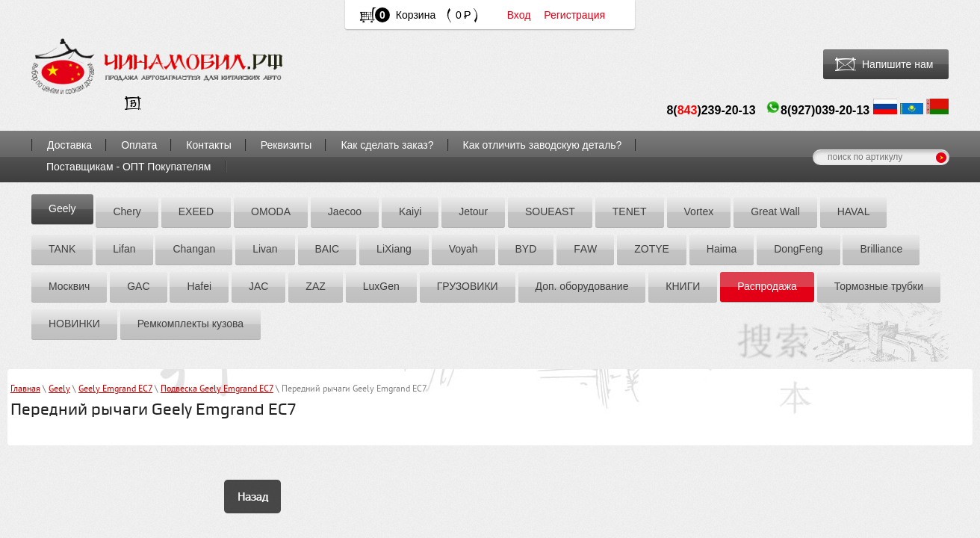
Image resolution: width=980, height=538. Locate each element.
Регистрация (574, 15)
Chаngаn (194, 249)
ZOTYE (652, 249)
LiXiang (394, 249)
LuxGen (381, 286)
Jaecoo (345, 211)
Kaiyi (410, 211)
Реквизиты (286, 145)
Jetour (473, 211)
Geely (62, 208)
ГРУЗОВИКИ (468, 286)
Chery (127, 211)
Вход (519, 15)
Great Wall (775, 211)
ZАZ (315, 286)
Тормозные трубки (879, 286)
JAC (258, 286)
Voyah (463, 249)
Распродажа (767, 286)
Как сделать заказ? (387, 145)
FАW (585, 249)
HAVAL (854, 211)
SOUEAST (550, 211)
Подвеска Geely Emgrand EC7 (217, 390)
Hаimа (722, 249)
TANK (62, 249)
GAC (138, 286)
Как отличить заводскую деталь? (543, 145)
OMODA (271, 211)
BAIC (328, 249)
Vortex (699, 211)
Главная (25, 390)
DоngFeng (798, 249)
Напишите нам (897, 64)
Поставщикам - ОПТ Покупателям (129, 167)
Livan (265, 249)
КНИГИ (683, 286)
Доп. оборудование (582, 286)
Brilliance (881, 249)
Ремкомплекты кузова (190, 324)
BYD (526, 249)
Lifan (124, 249)
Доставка (69, 145)
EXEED (196, 211)
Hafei (199, 286)
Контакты (208, 145)
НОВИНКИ (74, 324)
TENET (630, 211)
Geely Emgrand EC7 (115, 390)
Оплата (139, 145)
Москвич (69, 286)
